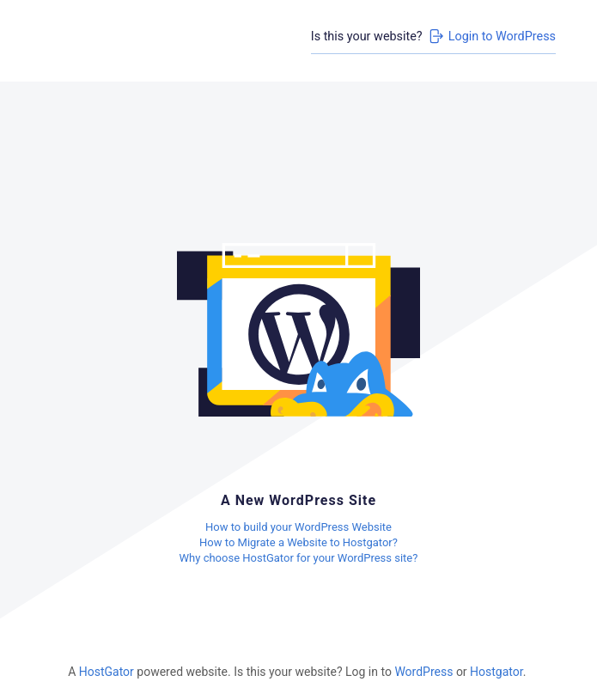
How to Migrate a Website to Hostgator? (298, 542)
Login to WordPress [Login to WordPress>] (491, 36)
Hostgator (496, 672)
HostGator (107, 672)
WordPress (423, 672)
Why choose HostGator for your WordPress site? (299, 558)
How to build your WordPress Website (298, 527)
